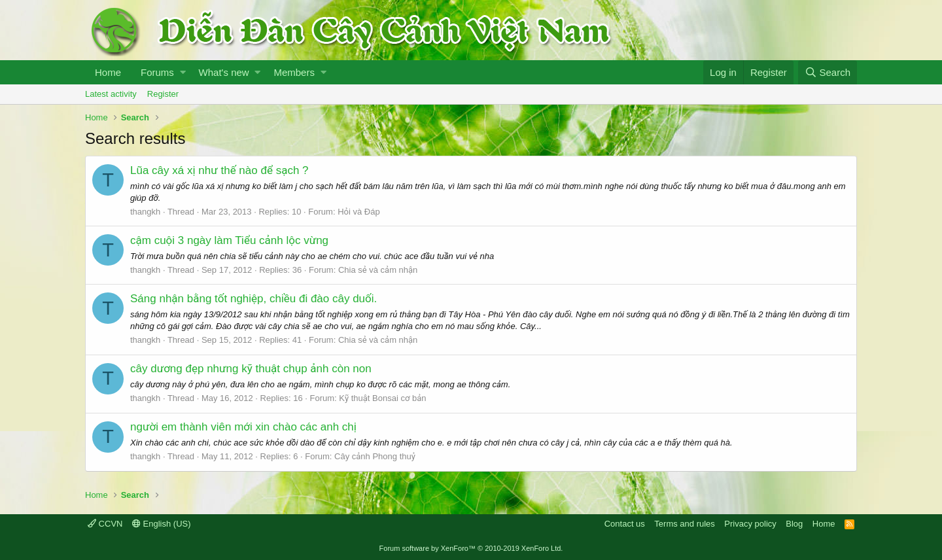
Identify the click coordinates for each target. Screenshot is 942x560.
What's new (224, 72)
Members (294, 72)
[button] (183, 72)
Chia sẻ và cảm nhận (378, 270)
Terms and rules (684, 524)
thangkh (145, 212)
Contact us (625, 524)
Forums (157, 72)
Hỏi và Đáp (359, 212)
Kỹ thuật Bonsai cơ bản (382, 398)
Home (108, 72)
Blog (794, 524)
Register (163, 94)
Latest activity (111, 94)
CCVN (105, 524)
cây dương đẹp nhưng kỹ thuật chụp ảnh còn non (251, 369)
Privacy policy (750, 524)
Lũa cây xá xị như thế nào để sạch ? (219, 170)
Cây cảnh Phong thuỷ (375, 456)
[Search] (828, 72)
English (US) (162, 524)
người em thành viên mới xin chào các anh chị (243, 427)
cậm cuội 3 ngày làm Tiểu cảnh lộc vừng (229, 240)
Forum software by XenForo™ (471, 548)
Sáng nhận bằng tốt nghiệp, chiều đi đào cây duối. (253, 299)
